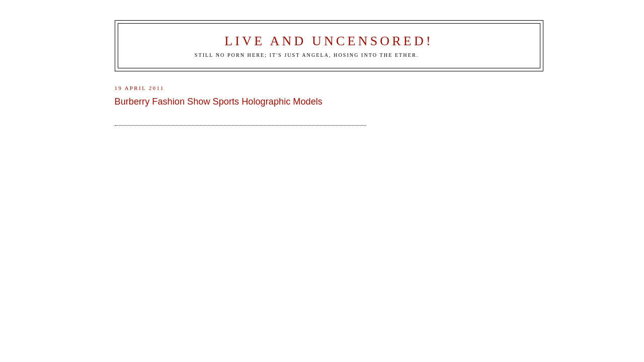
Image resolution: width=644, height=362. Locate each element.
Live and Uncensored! (329, 41)
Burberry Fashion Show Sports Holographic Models (219, 102)
